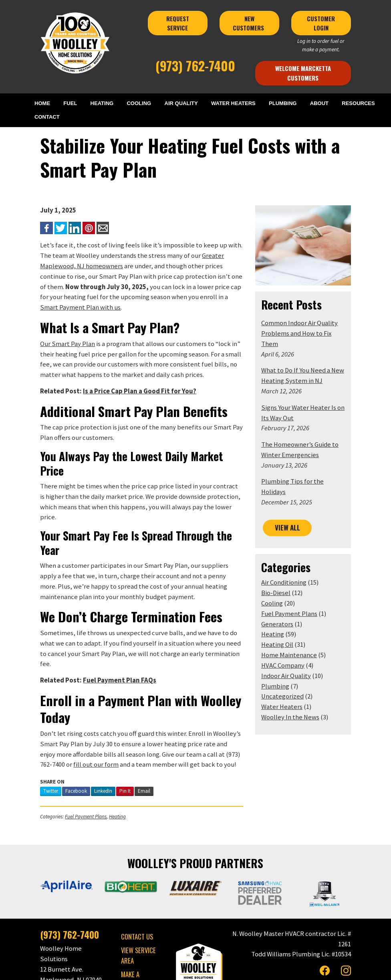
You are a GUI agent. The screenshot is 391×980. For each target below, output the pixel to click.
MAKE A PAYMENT (135, 915)
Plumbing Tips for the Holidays (310, 472)
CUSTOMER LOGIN (333, 23)
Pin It (111, 732)
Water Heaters (287, 687)
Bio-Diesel (281, 573)
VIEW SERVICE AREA (131, 896)
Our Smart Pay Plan (53, 334)
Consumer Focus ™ (291, 970)
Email (130, 732)
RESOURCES (357, 103)
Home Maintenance (294, 635)
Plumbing (280, 666)
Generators (282, 604)
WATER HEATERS (234, 103)
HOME (45, 103)
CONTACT (50, 117)
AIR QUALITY (181, 103)
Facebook (62, 732)
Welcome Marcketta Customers (313, 73)
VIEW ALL (292, 507)
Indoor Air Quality (291, 655)
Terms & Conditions (230, 970)
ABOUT (319, 103)
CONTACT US (129, 878)
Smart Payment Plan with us (144, 298)
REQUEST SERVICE (177, 23)
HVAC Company (288, 645)
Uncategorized (287, 676)
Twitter (36, 732)
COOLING (139, 103)
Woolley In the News (295, 697)
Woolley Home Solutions (146, 970)
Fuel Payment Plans (71, 757)
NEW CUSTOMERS (254, 23)
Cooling (277, 583)
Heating (103, 757)
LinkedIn (89, 732)
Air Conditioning (289, 562)
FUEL (72, 103)
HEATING (103, 103)
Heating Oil (282, 625)
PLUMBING (283, 103)
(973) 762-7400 (195, 65)
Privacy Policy (191, 970)
